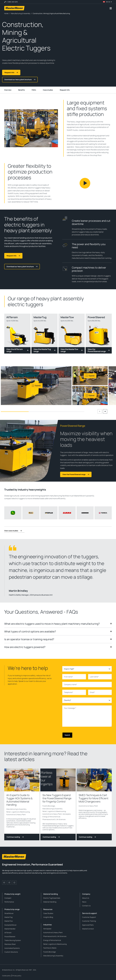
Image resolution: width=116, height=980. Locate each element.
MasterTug (8, 917)
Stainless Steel (10, 944)
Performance (9, 902)
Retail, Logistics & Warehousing (18, 812)
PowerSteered (10, 937)
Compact (8, 898)
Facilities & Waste (50, 948)
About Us (86, 898)
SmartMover (9, 913)
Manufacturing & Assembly (16, 809)
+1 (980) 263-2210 (12, 2)
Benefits (22, 90)
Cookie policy (6, 976)
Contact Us (86, 906)
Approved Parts (88, 925)
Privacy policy (17, 976)
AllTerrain (8, 933)
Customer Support (89, 917)
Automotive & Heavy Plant (16, 815)
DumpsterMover (10, 925)
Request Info (65, 90)
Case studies (48, 90)
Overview (8, 90)
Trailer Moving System (13, 940)
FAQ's (34, 90)
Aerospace (67, 814)
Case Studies (48, 913)
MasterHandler (10, 929)
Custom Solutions (11, 952)
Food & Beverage (49, 806)
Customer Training (89, 921)
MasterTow (9, 921)
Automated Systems (12, 948)
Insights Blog (48, 917)
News (84, 902)
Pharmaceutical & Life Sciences (54, 819)
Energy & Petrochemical (51, 817)
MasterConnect (88, 929)
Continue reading (15, 837)
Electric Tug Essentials (52, 898)
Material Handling (50, 902)
